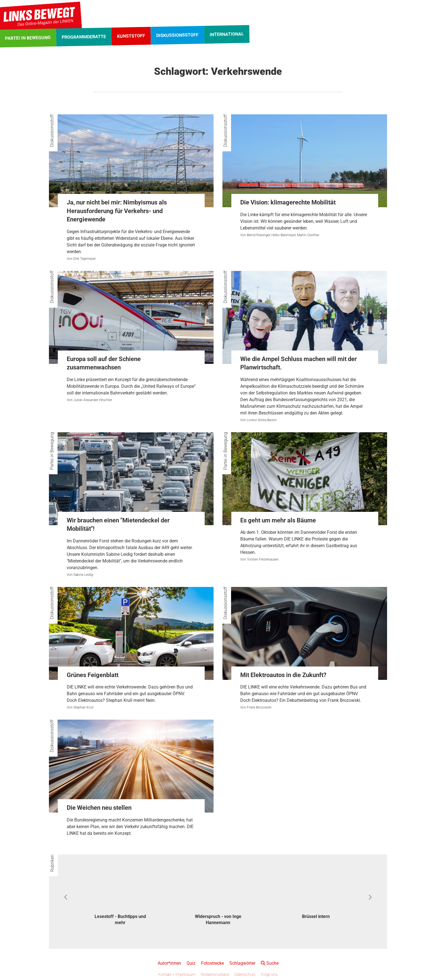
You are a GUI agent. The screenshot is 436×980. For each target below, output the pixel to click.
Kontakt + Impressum (177, 974)
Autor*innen (169, 963)
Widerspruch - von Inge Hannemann (218, 919)
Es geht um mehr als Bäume (278, 520)
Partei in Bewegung (52, 451)
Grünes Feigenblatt (93, 675)
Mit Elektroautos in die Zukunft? (283, 675)
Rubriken (52, 863)
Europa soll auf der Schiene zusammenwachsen (104, 363)
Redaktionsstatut (215, 974)
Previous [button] (66, 897)
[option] (120, 898)
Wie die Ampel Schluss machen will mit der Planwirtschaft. (298, 363)
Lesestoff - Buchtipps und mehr (120, 919)
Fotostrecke (212, 963)
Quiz (191, 963)
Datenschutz (245, 974)
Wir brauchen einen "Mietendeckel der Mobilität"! (118, 525)
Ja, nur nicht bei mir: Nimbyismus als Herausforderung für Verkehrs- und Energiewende (117, 211)
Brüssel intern (316, 916)
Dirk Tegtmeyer (85, 259)
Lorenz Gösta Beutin (262, 420)
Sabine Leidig (83, 575)
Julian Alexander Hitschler (93, 400)
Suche (270, 963)
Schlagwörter (242, 963)
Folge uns (269, 974)
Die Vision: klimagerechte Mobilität (288, 202)
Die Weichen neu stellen (99, 808)
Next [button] (370, 897)
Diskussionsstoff (52, 131)
